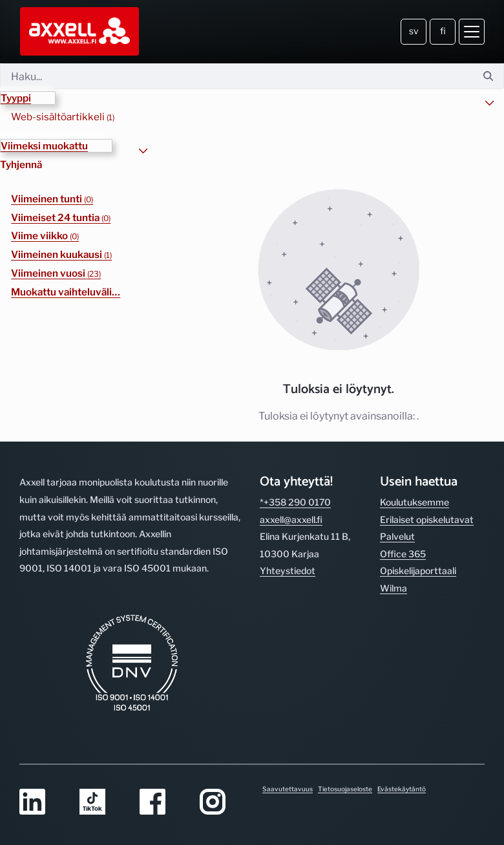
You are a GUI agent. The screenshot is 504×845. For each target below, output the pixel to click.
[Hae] (236, 76)
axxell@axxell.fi (291, 519)
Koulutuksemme (415, 502)
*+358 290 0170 (295, 502)
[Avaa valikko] (472, 32)
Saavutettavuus (288, 789)
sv (414, 31)
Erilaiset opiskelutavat (427, 519)
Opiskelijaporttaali (418, 571)
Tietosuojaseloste (345, 789)
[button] (28, 98)
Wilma (394, 588)
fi (443, 31)
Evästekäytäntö (402, 789)
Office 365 (403, 554)
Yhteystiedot (288, 571)
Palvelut (397, 536)
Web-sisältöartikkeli (63, 117)
